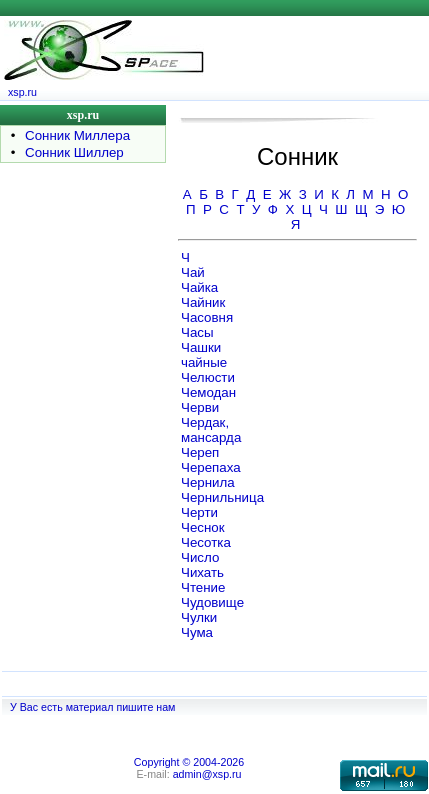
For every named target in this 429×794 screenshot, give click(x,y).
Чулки (199, 617)
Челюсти (208, 377)
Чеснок (203, 527)
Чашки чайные (204, 355)
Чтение (203, 587)
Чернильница (222, 497)
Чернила (208, 482)
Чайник (203, 302)
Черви (200, 407)
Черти (199, 512)
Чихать (202, 572)
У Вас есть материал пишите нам (92, 707)
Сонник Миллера (77, 135)
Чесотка (206, 542)
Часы (197, 332)
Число (200, 557)
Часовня (207, 317)
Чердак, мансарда (211, 430)
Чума (197, 632)
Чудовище (212, 602)
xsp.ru (22, 92)
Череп (200, 452)
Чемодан (208, 392)
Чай (193, 272)
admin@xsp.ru (207, 774)
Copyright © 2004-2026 (189, 762)
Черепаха (211, 467)
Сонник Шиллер (74, 152)
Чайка (199, 287)
